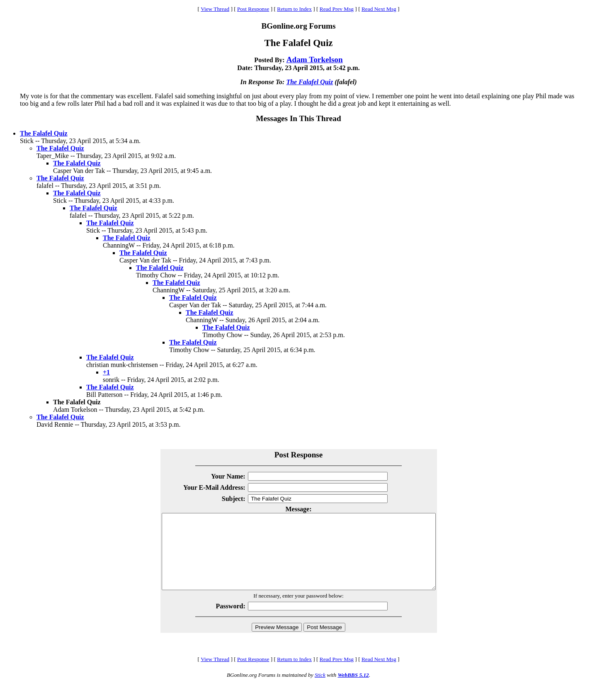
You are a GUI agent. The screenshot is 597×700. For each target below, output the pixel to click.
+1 (106, 372)
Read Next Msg (379, 9)
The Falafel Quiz (309, 82)
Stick (320, 690)
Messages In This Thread (298, 118)
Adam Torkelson (315, 60)
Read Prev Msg (337, 9)
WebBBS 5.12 (353, 690)
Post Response (253, 9)
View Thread (215, 9)
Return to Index (294, 9)
